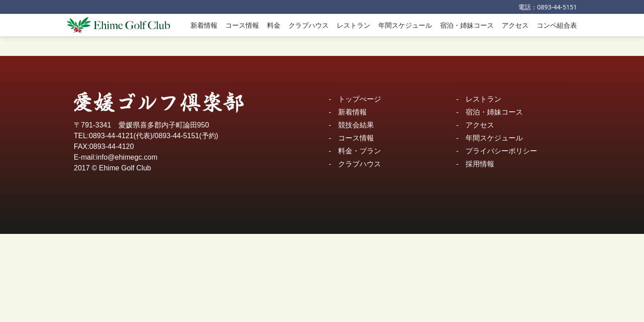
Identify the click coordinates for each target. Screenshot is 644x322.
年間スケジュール (405, 25)
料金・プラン (360, 151)
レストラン (354, 25)
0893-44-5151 (557, 7)
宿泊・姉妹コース (467, 25)
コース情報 (242, 25)
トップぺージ (360, 99)
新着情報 (204, 25)
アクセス (515, 25)
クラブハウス (309, 25)
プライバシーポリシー (501, 151)
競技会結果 (356, 125)
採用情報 (480, 164)
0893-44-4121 (111, 136)
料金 (274, 25)
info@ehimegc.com (127, 157)
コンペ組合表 (557, 25)
